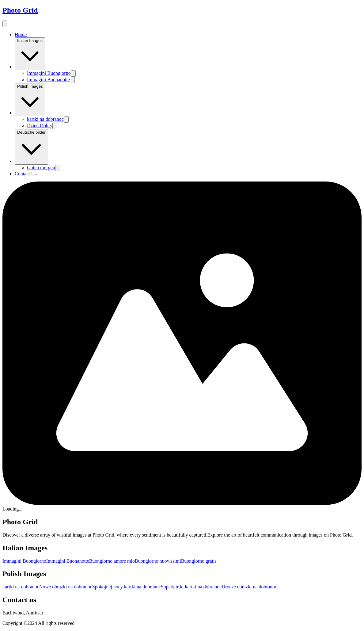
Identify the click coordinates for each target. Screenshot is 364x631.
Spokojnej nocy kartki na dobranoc (127, 587)
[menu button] (5, 24)
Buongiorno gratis (199, 561)
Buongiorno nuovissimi (158, 561)
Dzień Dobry (40, 126)
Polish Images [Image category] (30, 100)
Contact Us (26, 174)
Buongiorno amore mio (112, 561)
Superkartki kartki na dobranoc (191, 587)
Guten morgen (41, 168)
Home (21, 34)
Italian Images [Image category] (30, 54)
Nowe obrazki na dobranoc (66, 587)
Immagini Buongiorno (49, 73)
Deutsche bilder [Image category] (31, 147)
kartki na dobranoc (45, 119)
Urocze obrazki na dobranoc (249, 587)
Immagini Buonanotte (48, 80)
